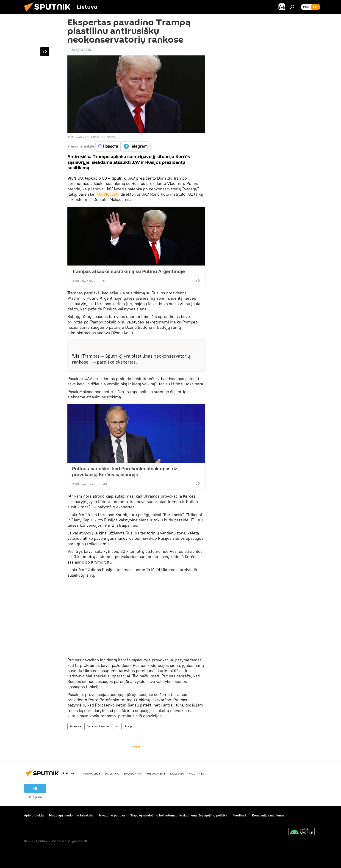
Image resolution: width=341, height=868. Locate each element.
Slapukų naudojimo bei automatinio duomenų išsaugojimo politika (179, 815)
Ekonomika (133, 773)
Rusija (129, 726)
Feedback (240, 815)
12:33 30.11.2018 (79, 50)
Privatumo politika (112, 815)
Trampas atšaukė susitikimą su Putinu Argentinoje (128, 271)
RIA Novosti (107, 194)
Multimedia (198, 773)
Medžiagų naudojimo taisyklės (71, 815)
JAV (117, 726)
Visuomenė (156, 773)
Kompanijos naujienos (268, 815)
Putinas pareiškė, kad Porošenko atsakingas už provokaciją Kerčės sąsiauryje (125, 471)
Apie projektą (34, 815)
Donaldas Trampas (98, 726)
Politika (112, 773)
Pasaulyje (75, 726)
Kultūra (177, 773)
